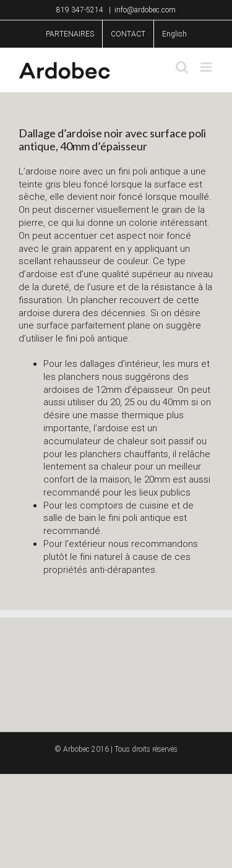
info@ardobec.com (145, 10)
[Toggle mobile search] (182, 67)
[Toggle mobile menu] (207, 67)
